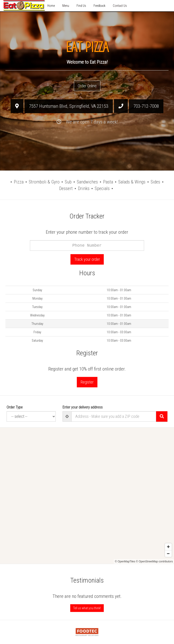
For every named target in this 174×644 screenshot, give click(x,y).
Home (51, 6)
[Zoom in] (168, 547)
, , (69, 106)
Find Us (81, 6)
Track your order (87, 259)
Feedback (99, 6)
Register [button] (87, 382)
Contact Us (120, 6)
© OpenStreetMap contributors (154, 561)
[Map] (87, 496)
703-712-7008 (146, 106)
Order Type (15, 407)
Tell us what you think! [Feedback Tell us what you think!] (87, 608)
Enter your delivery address (83, 407)
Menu (66, 6)
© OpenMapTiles (125, 561)
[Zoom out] (168, 554)
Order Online (87, 86)
